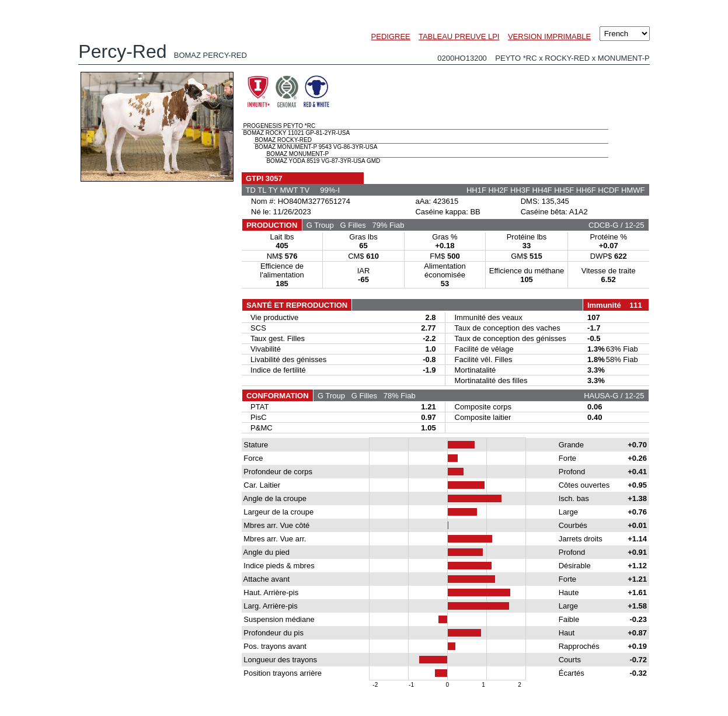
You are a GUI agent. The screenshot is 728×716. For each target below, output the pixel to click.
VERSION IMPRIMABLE (549, 37)
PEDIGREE (391, 37)
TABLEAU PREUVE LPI (459, 37)
